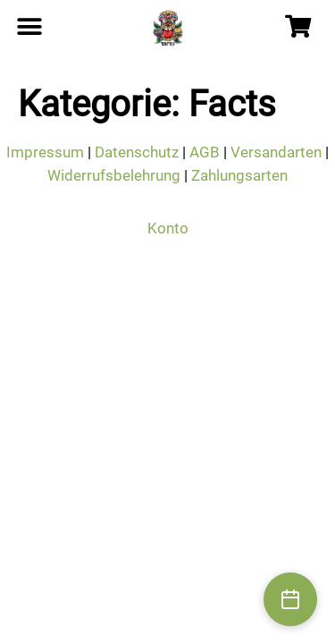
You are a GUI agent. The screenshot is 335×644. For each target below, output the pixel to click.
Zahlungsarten (239, 175)
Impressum (45, 152)
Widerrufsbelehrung (114, 175)
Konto (168, 228)
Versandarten (276, 152)
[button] (29, 27)
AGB (205, 152)
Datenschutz (137, 152)
